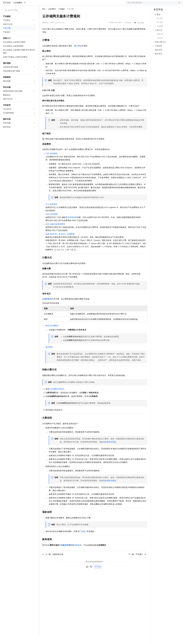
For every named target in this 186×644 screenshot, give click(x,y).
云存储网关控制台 (57, 397)
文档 (151, 4)
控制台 (163, 4)
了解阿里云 (86, 4)
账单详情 (67, 553)
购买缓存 (49, 355)
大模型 (27, 4)
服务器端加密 (71, 226)
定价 (56, 4)
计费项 (79, 54)
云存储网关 (18, 11)
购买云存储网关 (52, 334)
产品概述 (62, 17)
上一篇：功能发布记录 (53, 563)
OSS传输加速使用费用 (55, 232)
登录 (178, 4)
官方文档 (7, 11)
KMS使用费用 (52, 223)
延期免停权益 (110, 450)
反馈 (98, 575)
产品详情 (128, 31)
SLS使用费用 (51, 213)
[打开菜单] (4, 4)
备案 (156, 4)
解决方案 (42, 4)
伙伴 (71, 4)
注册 (169, 4)
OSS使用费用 (52, 162)
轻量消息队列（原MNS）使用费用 (60, 242)
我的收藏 (141, 31)
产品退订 (83, 540)
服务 (77, 4)
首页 (44, 17)
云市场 (63, 4)
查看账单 (78, 553)
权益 (50, 4)
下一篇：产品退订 (137, 563)
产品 (34, 4)
